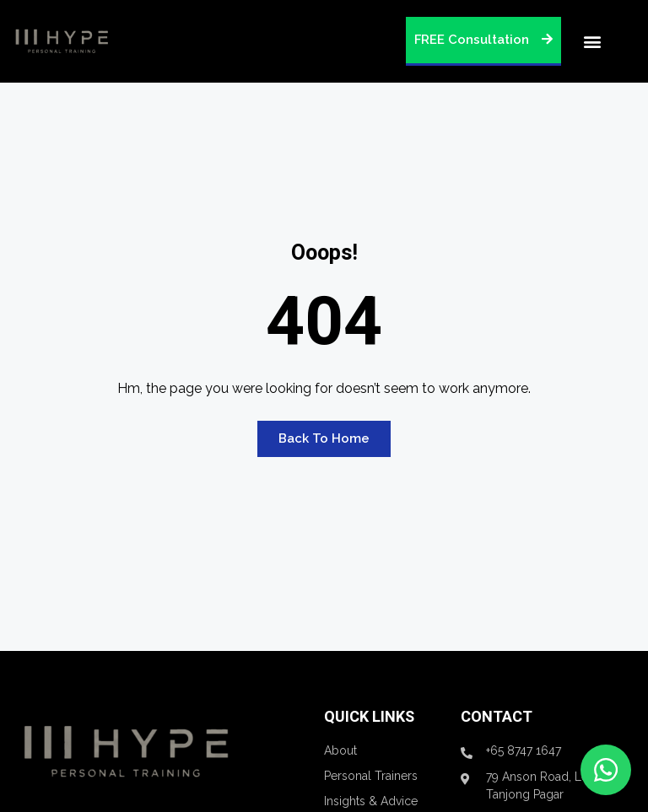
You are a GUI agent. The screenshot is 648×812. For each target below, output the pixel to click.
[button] (592, 42)
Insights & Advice (371, 801)
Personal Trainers (371, 776)
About (340, 750)
